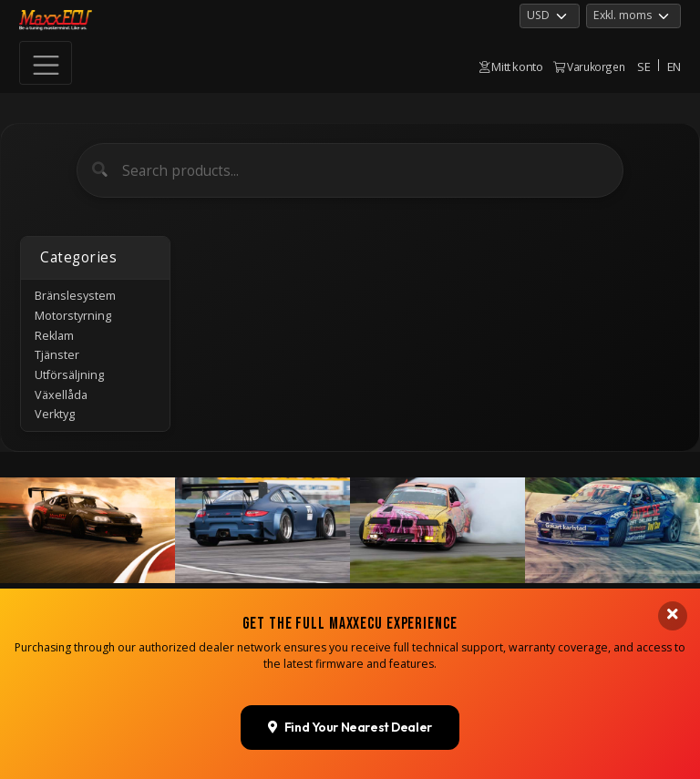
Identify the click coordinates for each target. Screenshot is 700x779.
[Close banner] (673, 612)
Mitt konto (511, 67)
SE (643, 67)
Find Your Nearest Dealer (350, 724)
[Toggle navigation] (46, 63)
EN (674, 67)
